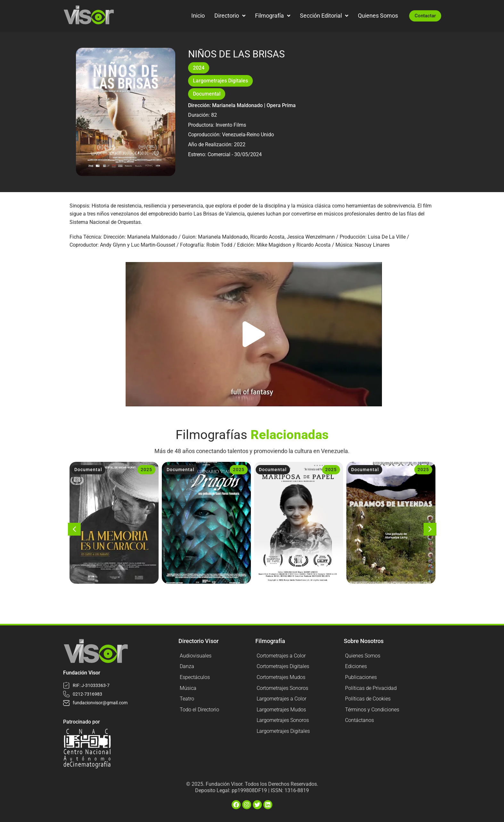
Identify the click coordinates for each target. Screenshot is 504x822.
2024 (199, 68)
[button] (254, 334)
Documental (207, 94)
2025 (146, 470)
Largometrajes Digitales (220, 81)
